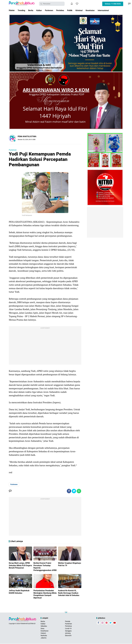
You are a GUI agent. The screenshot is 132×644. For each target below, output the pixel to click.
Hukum (43, 633)
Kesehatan (97, 10)
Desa (42, 629)
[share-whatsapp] (79, 491)
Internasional (112, 10)
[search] (52, 4)
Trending (22, 10)
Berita (32, 10)
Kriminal (85, 10)
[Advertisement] (45, 346)
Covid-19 (68, 629)
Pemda (68, 622)
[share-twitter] (74, 491)
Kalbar (41, 10)
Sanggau (68, 631)
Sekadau (44, 626)
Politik (75, 10)
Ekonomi (68, 636)
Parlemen (52, 10)
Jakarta (44, 638)
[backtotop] (66, 613)
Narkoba (44, 636)
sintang (68, 633)
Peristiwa (64, 10)
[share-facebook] (68, 491)
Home (12, 10)
